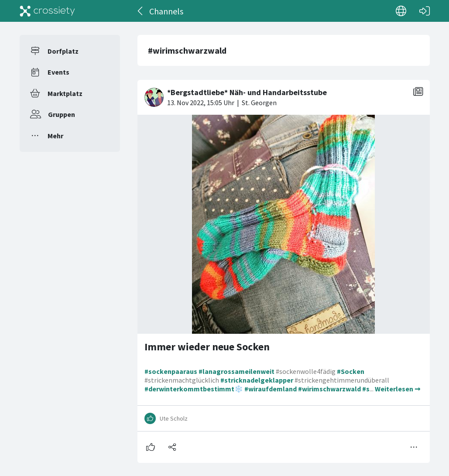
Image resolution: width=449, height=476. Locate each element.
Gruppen (62, 114)
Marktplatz (65, 93)
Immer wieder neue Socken (207, 347)
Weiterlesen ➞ (398, 389)
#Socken (351, 371)
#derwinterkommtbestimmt (189, 389)
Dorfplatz (63, 51)
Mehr (55, 136)
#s (366, 389)
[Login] (425, 11)
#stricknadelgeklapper (257, 380)
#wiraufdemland (271, 389)
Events (58, 72)
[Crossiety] (48, 11)
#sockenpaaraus (171, 371)
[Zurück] (141, 11)
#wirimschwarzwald (329, 389)
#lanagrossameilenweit (236, 371)
